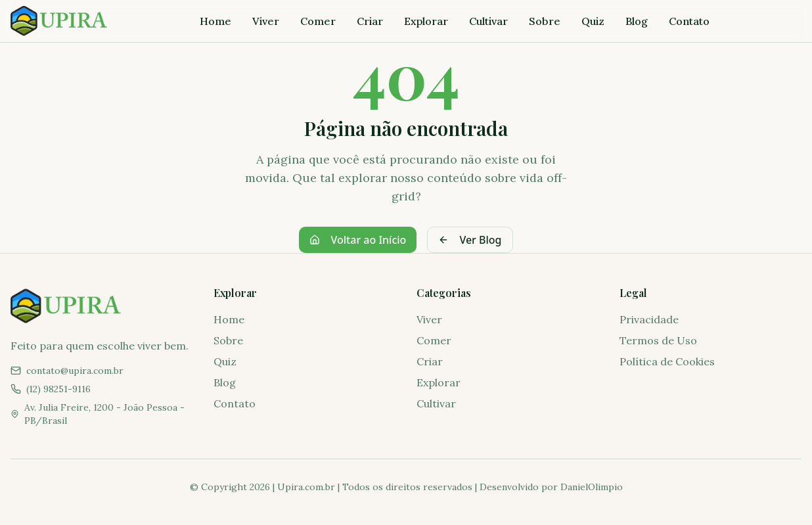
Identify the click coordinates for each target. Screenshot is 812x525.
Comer (318, 21)
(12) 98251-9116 (58, 389)
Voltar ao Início (358, 240)
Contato (689, 21)
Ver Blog (470, 240)
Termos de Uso (658, 340)
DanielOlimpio (592, 487)
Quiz (593, 21)
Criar (370, 21)
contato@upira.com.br (75, 371)
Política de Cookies (667, 361)
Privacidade (649, 319)
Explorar (426, 21)
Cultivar (488, 21)
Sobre (545, 21)
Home (215, 21)
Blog (637, 21)
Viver (266, 21)
